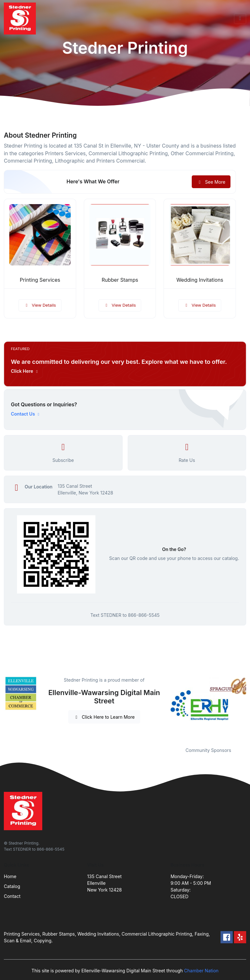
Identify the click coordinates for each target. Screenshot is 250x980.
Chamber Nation (201, 971)
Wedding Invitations (200, 280)
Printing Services (40, 280)
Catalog (12, 886)
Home (10, 876)
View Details (40, 305)
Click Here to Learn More (104, 717)
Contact (12, 896)
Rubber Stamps (120, 280)
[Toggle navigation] (240, 19)
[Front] (21, 19)
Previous (166, 708)
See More (211, 182)
